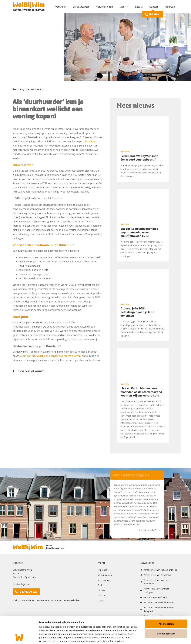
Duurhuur (91, 141)
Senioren (102, 585)
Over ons (102, 595)
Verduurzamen (81, 7)
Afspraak (170, 7)
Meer (124, 7)
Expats (139, 7)
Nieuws (101, 590)
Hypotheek (60, 7)
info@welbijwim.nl (21, 584)
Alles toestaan (166, 609)
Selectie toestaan (166, 619)
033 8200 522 (26, 592)
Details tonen (161, 638)
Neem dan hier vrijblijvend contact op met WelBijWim (50, 356)
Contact (154, 7)
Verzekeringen (105, 7)
